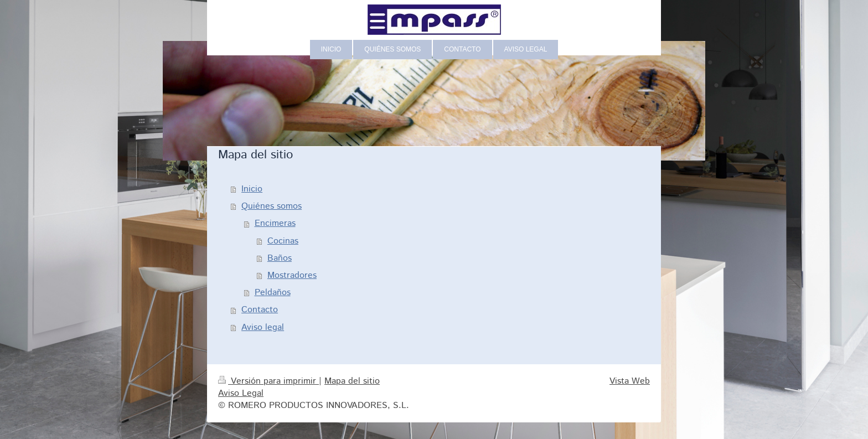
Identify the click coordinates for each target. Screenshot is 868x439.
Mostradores (292, 275)
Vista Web (630, 381)
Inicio (252, 189)
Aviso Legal (241, 393)
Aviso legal (263, 327)
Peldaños (273, 293)
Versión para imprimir (268, 381)
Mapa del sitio (352, 381)
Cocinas (283, 241)
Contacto (260, 310)
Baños (280, 258)
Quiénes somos (272, 206)
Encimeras (275, 223)
